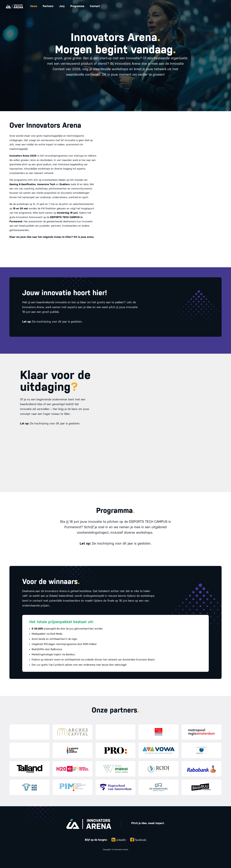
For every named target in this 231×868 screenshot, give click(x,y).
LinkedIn (121, 840)
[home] (15, 6)
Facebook (140, 840)
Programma (77, 6)
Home (34, 6)
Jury (62, 6)
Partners (48, 6)
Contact (95, 6)
